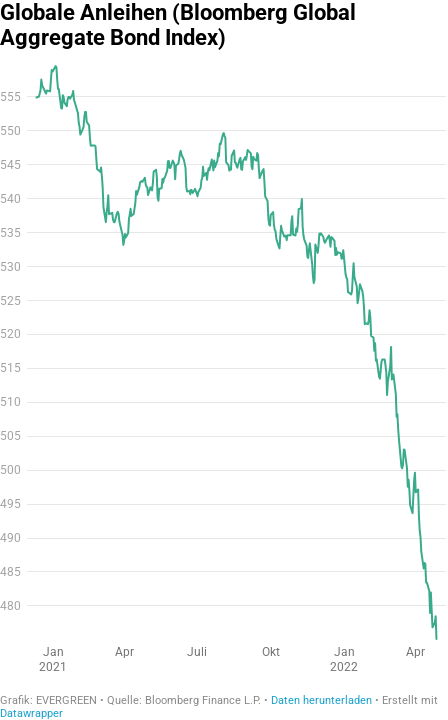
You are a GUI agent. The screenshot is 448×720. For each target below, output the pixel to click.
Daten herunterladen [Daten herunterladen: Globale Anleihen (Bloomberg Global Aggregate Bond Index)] (321, 700)
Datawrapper (31, 713)
